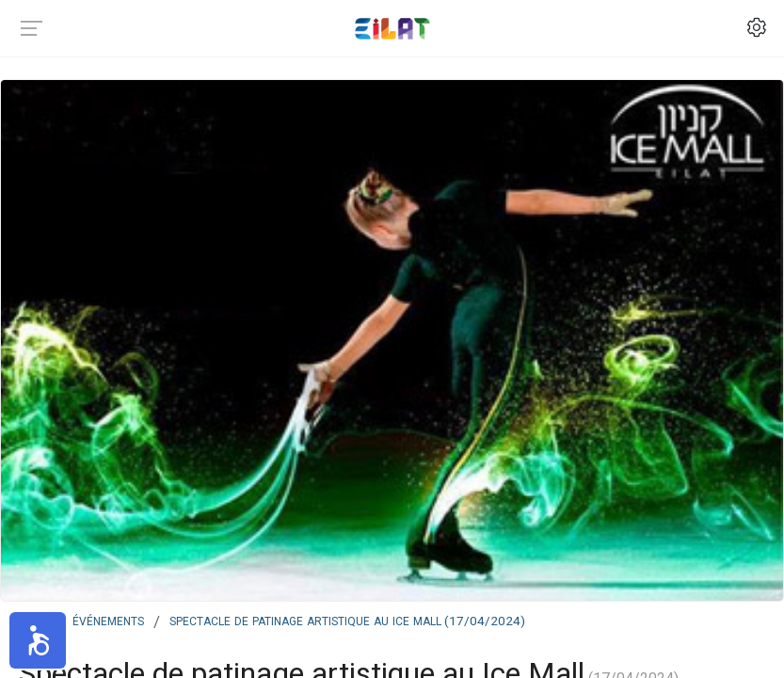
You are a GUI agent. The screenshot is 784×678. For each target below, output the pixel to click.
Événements (108, 620)
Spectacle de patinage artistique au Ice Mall (347, 620)
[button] (38, 640)
